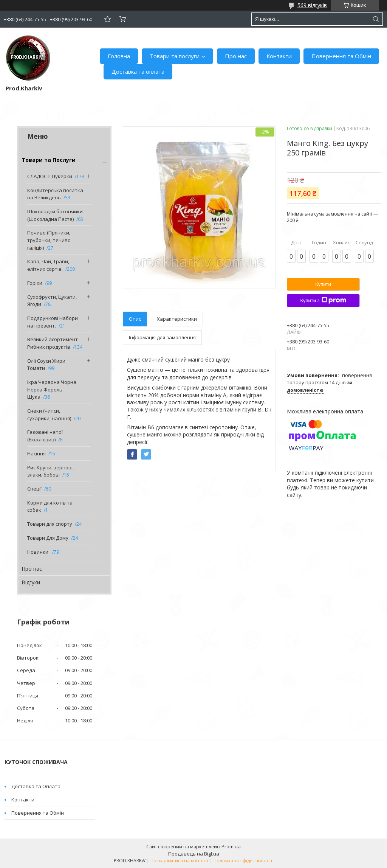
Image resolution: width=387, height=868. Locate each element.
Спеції (34, 489)
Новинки (38, 552)
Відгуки (31, 582)
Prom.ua (231, 846)
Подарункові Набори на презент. (53, 322)
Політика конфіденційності (244, 861)
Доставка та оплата (138, 71)
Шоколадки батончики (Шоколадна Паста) (55, 215)
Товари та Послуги (49, 160)
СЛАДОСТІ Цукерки (50, 176)
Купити (323, 284)
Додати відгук (107, 19)
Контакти (279, 56)
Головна (119, 56)
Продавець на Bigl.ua (194, 854)
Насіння (36, 453)
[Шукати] (376, 19)
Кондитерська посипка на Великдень (55, 194)
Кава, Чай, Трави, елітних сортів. (48, 265)
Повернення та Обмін (341, 56)
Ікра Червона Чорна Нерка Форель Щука (52, 389)
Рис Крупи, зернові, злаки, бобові (50, 471)
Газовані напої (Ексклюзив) (45, 436)
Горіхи (35, 283)
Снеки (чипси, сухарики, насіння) (49, 415)
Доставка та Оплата (36, 786)
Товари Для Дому (48, 538)
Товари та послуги (175, 56)
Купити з (323, 300)
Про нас (236, 56)
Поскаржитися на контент (180, 861)
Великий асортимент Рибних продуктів (53, 343)
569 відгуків (312, 5)
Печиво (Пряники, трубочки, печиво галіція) (49, 240)
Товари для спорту (50, 524)
